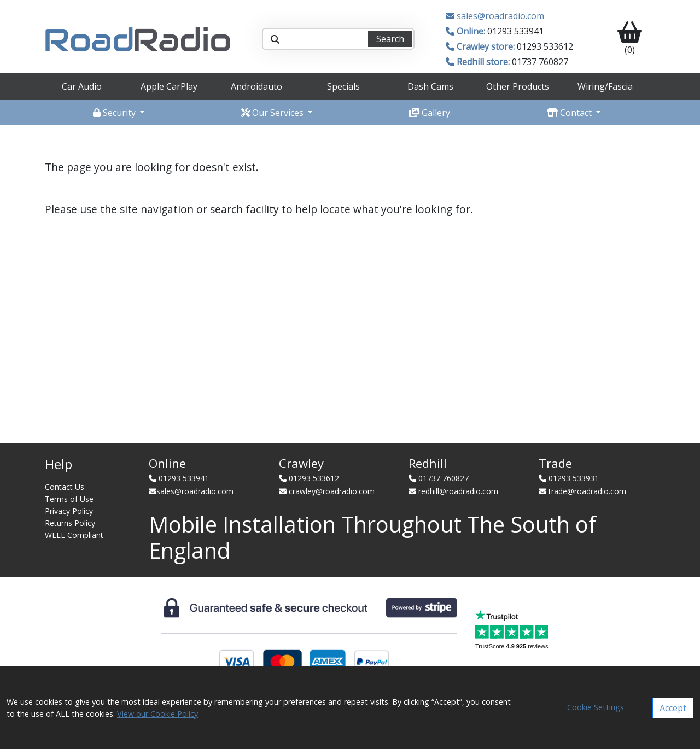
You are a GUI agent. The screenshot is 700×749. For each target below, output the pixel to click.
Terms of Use (69, 499)
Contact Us (65, 487)
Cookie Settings (596, 707)
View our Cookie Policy (157, 714)
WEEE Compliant (74, 535)
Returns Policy (70, 523)
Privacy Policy (69, 511)
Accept (673, 708)
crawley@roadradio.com (332, 491)
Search (390, 39)
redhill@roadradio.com (458, 491)
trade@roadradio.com (587, 491)
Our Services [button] (273, 113)
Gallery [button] (429, 113)
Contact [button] (570, 113)
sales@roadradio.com (500, 16)
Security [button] (115, 113)
